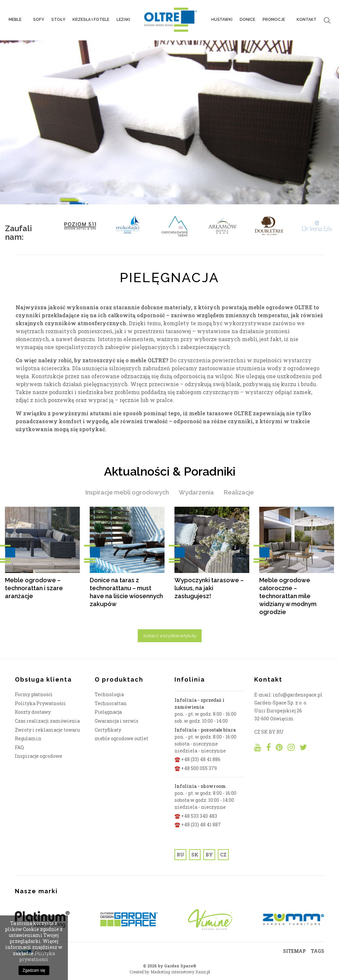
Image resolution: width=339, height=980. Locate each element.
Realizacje (239, 492)
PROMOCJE (276, 20)
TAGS (317, 951)
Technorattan (111, 703)
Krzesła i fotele (91, 20)
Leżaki (123, 20)
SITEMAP (294, 951)
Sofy (39, 20)
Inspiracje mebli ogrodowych (127, 492)
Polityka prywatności (37, 956)
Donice (247, 20)
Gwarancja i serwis (117, 721)
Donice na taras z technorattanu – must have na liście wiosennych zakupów (126, 592)
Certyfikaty (108, 730)
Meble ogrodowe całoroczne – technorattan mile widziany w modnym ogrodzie (288, 596)
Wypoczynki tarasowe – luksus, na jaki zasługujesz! (209, 588)
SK (195, 855)
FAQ (19, 747)
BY (209, 855)
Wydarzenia (196, 492)
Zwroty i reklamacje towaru (47, 730)
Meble (17, 20)
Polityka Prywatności (40, 703)
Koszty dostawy (33, 712)
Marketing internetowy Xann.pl (180, 972)
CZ (223, 855)
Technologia (109, 694)
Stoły (58, 20)
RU (180, 855)
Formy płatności (34, 694)
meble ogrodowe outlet (121, 738)
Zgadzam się (34, 970)
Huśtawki (222, 20)
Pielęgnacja (108, 712)
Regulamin (28, 738)
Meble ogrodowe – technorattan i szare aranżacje (34, 588)
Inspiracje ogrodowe (39, 756)
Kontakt (307, 20)
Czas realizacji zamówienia (47, 721)
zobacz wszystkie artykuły (170, 636)
